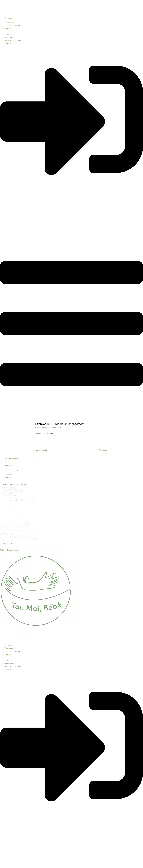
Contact (8, 28)
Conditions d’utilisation (9, 544)
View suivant (104, 450)
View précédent (40, 450)
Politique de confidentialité (10, 550)
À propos (9, 19)
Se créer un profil (12, 459)
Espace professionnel (13, 25)
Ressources (10, 22)
